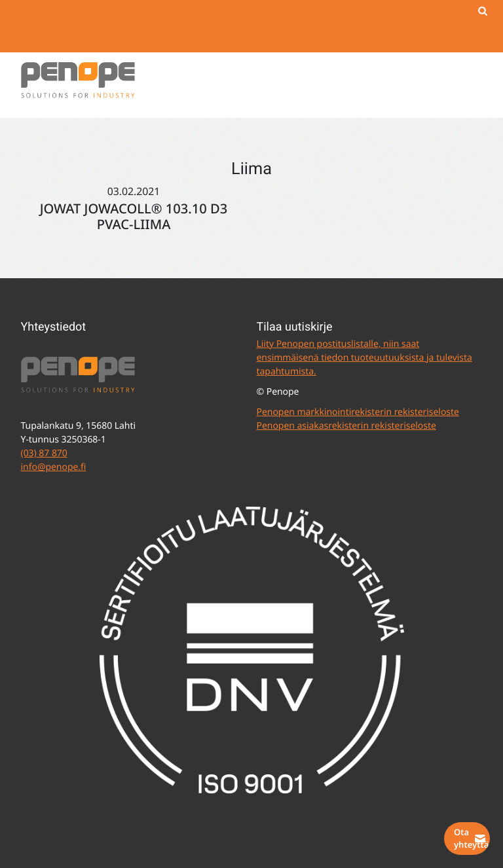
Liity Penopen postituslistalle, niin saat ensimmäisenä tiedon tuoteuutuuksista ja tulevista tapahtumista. (364, 358)
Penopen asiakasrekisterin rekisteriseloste (346, 426)
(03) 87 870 (44, 453)
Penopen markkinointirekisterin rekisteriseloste (358, 412)
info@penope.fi (54, 467)
